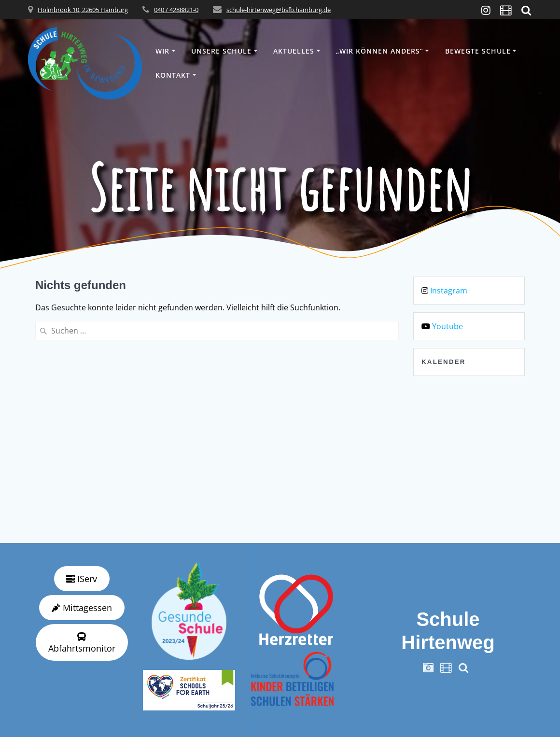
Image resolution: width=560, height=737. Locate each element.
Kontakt (173, 75)
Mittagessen (82, 608)
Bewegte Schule (478, 51)
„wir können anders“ (380, 51)
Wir (162, 51)
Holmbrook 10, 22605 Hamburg (83, 10)
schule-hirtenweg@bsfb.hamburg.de (279, 10)
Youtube (448, 326)
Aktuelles (294, 51)
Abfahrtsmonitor (82, 643)
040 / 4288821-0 (176, 10)
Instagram (449, 291)
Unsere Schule (221, 51)
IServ (82, 579)
